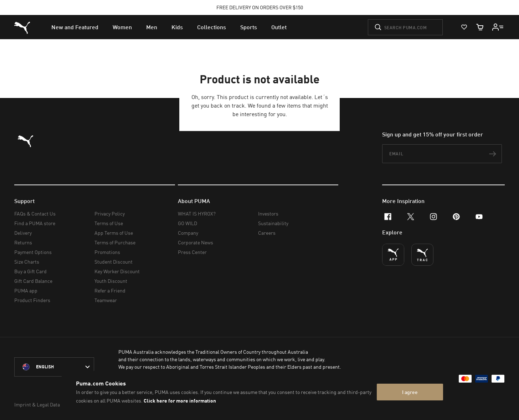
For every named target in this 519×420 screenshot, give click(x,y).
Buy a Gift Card (30, 271)
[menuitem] (75, 27)
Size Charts (27, 262)
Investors (268, 214)
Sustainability (273, 223)
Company (188, 233)
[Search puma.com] (405, 27)
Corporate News (196, 242)
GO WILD (187, 223)
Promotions (107, 252)
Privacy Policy (110, 214)
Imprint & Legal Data (37, 405)
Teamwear (106, 300)
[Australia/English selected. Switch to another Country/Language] (54, 367)
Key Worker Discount (117, 271)
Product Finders (32, 300)
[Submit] (378, 27)
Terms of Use (109, 223)
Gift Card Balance (33, 281)
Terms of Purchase (115, 242)
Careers (267, 233)
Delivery (23, 233)
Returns (23, 242)
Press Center (192, 252)
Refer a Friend (110, 291)
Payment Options (33, 252)
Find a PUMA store (35, 223)
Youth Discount (111, 281)
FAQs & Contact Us (35, 214)
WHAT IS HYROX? (197, 214)
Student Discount (114, 262)
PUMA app (26, 291)
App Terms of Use (114, 233)
